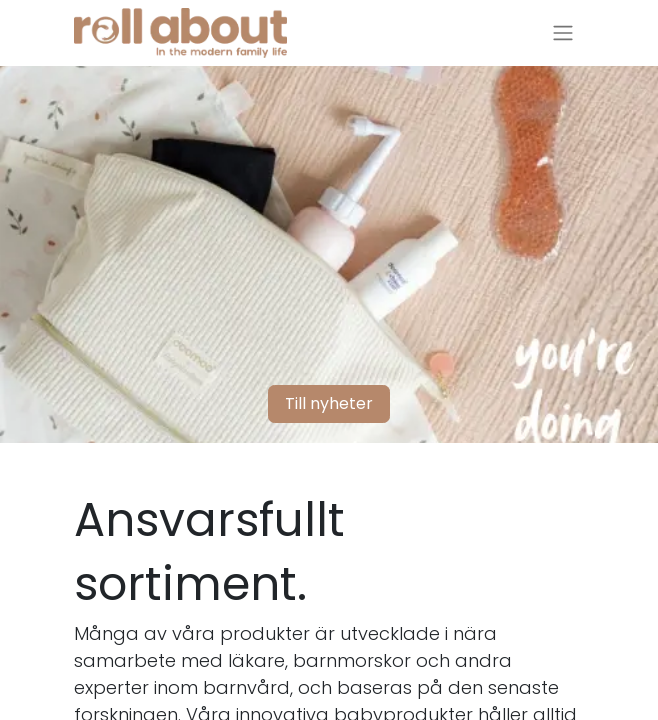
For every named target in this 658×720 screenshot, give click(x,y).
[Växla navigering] (563, 33)
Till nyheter (329, 403)
